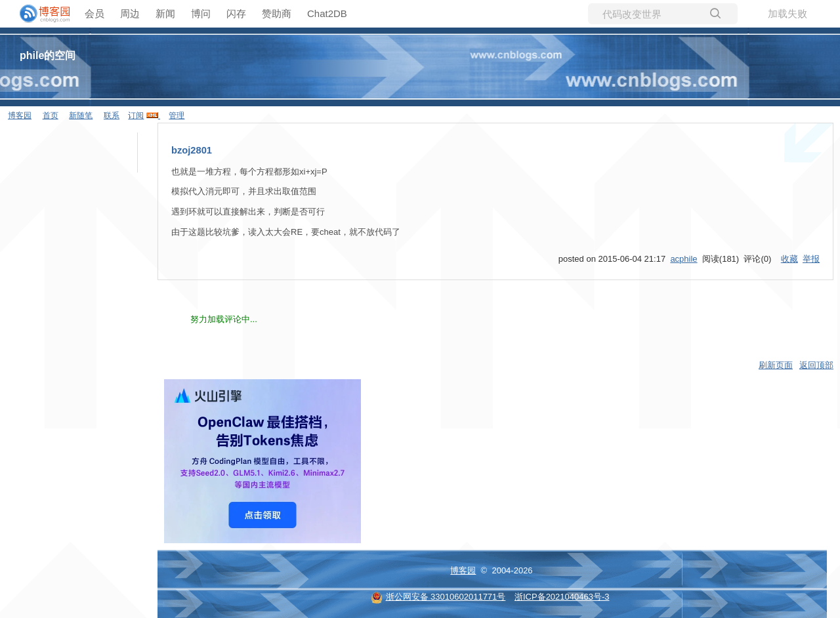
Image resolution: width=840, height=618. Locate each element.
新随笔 (81, 115)
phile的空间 (48, 55)
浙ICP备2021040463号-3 (562, 597)
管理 (177, 115)
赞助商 (277, 13)
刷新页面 (776, 365)
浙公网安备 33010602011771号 (438, 597)
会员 (94, 13)
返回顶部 (816, 365)
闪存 (236, 13)
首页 (51, 115)
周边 (130, 13)
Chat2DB (327, 13)
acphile (683, 259)
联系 (112, 115)
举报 (811, 259)
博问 (201, 13)
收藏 (789, 259)
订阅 (136, 115)
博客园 (20, 115)
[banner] (39, 14)
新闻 (165, 13)
